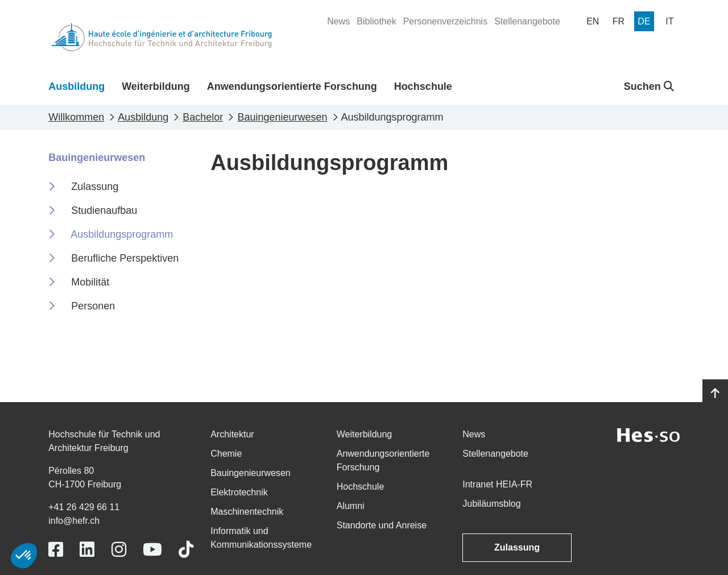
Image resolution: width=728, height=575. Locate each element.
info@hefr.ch (74, 521)
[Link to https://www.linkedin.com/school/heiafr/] (87, 550)
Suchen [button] (649, 86)
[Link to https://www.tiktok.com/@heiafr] (186, 550)
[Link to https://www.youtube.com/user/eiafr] (152, 550)
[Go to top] (715, 394)
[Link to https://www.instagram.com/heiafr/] (119, 550)
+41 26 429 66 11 (84, 507)
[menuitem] (338, 22)
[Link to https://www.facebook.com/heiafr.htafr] (56, 550)
